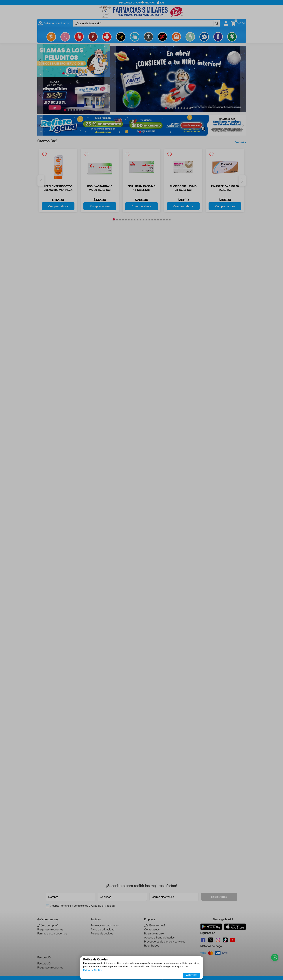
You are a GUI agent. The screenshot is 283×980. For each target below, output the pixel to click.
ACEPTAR (191, 975)
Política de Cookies (93, 970)
